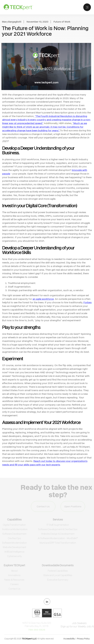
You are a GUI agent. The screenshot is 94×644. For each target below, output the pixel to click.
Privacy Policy (83, 639)
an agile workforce (43, 299)
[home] (18, 7)
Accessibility (69, 639)
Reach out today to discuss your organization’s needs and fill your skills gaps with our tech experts (45, 463)
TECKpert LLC (29, 639)
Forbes (88, 302)
